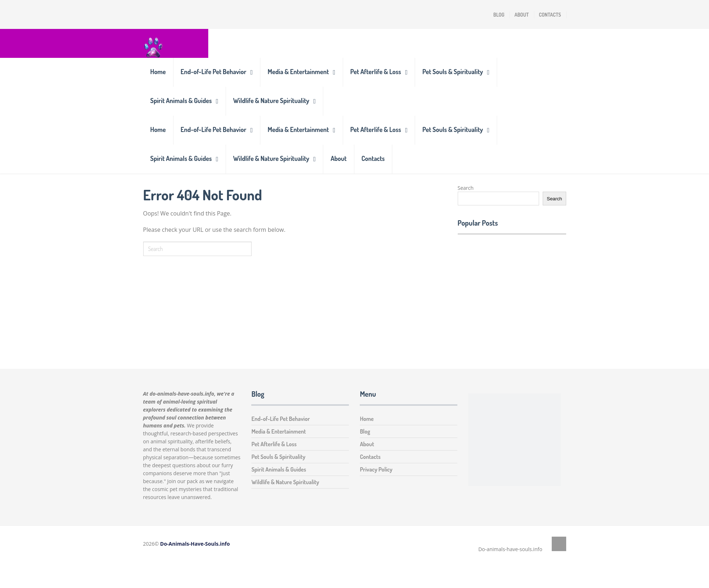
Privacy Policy (376, 469)
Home (158, 72)
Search (466, 188)
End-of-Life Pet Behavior (214, 72)
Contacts (550, 15)
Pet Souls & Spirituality (453, 72)
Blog (499, 15)
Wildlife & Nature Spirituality (271, 101)
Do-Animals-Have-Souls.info (195, 544)
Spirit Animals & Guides (181, 101)
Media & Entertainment (298, 72)
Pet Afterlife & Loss (376, 72)
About (522, 15)
